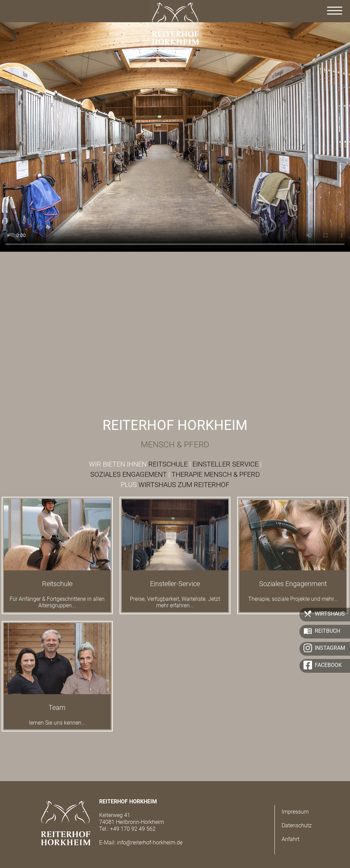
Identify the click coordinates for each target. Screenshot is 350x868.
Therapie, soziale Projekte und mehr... (293, 603)
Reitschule (57, 588)
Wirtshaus (330, 614)
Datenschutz (297, 825)
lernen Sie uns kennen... (57, 727)
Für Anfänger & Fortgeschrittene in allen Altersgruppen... (57, 607)
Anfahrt (291, 839)
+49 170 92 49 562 (133, 829)
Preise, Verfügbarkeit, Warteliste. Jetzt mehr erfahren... (175, 607)
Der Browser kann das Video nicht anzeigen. (175, 135)
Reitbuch (327, 631)
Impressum (295, 812)
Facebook (328, 665)
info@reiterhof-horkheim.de (150, 843)
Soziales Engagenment (293, 588)
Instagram (330, 648)
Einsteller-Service (175, 588)
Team (57, 712)
